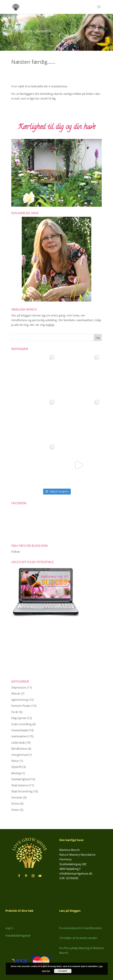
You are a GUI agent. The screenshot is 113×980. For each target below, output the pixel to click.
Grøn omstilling (21, 724)
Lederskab (18, 743)
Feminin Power (21, 706)
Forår (15, 712)
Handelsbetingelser (18, 936)
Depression (19, 687)
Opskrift (17, 767)
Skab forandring (22, 791)
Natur (15, 761)
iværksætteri (20, 736)
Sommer (17, 797)
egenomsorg (20, 700)
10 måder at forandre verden (78, 938)
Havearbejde (20, 730)
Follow (15, 552)
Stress (15, 804)
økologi (16, 773)
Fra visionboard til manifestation (81, 928)
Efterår (16, 694)
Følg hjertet (19, 718)
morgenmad (19, 755)
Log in (9, 928)
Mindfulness (19, 749)
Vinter (15, 810)
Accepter (63, 971)
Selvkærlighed (20, 779)
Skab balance (20, 785)
